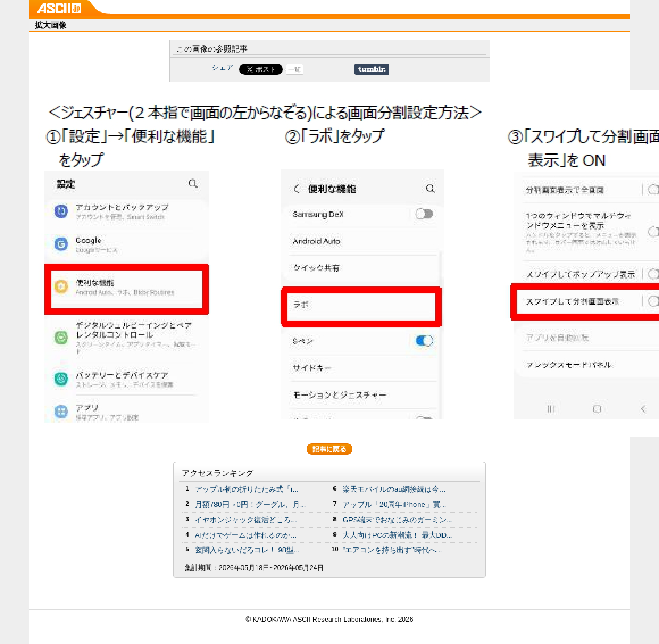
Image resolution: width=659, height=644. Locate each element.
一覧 (294, 69)
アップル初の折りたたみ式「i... (247, 489)
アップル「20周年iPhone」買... (394, 504)
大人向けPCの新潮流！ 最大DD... (398, 535)
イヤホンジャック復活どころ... (246, 520)
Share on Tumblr (372, 69)
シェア (222, 67)
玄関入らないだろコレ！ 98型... (247, 550)
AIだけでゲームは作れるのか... (246, 535)
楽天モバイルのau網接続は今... (394, 489)
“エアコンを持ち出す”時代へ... (392, 550)
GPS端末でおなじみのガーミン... (398, 520)
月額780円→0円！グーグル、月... (250, 504)
